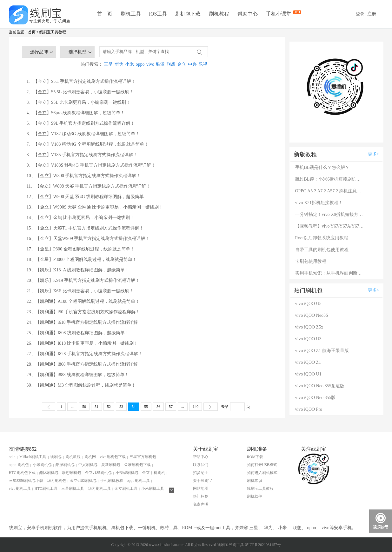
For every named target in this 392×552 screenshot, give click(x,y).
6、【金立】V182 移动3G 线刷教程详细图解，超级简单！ (83, 134)
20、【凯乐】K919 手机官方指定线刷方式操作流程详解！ (83, 280)
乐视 (203, 64)
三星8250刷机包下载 (26, 481)
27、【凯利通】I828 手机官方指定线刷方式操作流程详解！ (85, 354)
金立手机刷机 (154, 473)
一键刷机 (147, 528)
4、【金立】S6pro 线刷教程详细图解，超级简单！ (76, 113)
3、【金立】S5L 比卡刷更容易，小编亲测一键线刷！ (79, 102)
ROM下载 (255, 457)
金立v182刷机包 (83, 481)
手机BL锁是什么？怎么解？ (322, 167)
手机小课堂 (279, 13)
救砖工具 (169, 528)
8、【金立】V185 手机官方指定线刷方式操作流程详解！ (82, 155)
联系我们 (201, 465)
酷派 (160, 64)
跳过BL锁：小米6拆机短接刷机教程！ (330, 179)
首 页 (105, 14)
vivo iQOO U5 (308, 304)
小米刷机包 (42, 465)
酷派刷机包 (65, 465)
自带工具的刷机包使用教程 (322, 250)
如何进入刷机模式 (262, 473)
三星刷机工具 (73, 489)
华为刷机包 (56, 481)
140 (196, 407)
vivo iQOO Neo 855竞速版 (320, 386)
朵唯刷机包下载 (137, 465)
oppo (140, 64)
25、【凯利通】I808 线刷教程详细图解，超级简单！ (78, 333)
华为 (119, 64)
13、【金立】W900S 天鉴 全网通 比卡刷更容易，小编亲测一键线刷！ (95, 207)
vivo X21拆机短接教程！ (319, 203)
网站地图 (201, 489)
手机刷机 (98, 528)
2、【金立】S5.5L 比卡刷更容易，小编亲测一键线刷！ (80, 92)
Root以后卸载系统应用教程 (322, 238)
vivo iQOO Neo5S (312, 315)
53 (121, 407)
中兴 (192, 64)
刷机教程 (219, 14)
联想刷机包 (72, 473)
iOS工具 (158, 14)
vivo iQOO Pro (309, 409)
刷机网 (90, 457)
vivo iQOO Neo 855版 (316, 398)
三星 (108, 64)
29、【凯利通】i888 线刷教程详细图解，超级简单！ (78, 375)
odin (12, 457)
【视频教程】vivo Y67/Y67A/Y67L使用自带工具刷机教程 (330, 226)
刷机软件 (255, 496)
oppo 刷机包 (19, 465)
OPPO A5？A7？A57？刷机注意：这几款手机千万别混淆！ (330, 191)
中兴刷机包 (88, 465)
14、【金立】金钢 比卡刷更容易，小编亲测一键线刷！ (81, 218)
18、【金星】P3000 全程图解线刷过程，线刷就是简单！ (82, 259)
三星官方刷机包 (143, 457)
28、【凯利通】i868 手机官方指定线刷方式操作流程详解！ (84, 364)
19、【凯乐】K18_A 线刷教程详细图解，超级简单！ (78, 270)
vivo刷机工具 (20, 489)
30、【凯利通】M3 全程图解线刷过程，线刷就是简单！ (81, 385)
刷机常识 (255, 481)
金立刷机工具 (126, 489)
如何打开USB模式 (262, 465)
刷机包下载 (188, 14)
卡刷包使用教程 (311, 261)
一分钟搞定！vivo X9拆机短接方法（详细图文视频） (330, 214)
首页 (32, 32)
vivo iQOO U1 (308, 374)
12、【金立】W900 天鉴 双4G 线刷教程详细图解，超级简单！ (88, 197)
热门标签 (201, 496)
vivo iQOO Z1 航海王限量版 (322, 351)
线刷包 (56, 457)
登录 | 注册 (366, 14)
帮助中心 (248, 14)
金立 (182, 64)
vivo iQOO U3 (308, 339)
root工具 (222, 528)
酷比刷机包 (49, 473)
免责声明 (201, 504)
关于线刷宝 (203, 481)
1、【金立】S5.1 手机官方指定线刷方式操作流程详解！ (81, 81)
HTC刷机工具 (46, 489)
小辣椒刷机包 (127, 473)
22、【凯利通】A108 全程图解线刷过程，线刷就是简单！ (83, 301)
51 (96, 407)
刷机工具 (131, 14)
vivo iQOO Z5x (309, 327)
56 (158, 407)
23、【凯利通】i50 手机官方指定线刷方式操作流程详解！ (83, 312)
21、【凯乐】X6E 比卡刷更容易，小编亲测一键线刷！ (80, 291)
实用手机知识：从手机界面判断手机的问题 (330, 273)
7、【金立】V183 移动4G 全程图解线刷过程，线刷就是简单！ (88, 144)
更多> (374, 154)
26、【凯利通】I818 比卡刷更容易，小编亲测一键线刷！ (82, 343)
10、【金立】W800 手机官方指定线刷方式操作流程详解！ (84, 176)
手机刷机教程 (112, 481)
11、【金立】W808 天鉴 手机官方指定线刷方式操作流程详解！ (89, 186)
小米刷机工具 (153, 489)
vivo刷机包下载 (113, 457)
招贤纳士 (201, 473)
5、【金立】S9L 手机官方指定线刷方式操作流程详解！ (81, 123)
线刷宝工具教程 (53, 32)
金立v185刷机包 (98, 473)
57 (171, 407)
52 (109, 407)
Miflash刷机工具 (33, 457)
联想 (171, 64)
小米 (130, 64)
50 (84, 407)
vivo (150, 64)
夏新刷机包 (111, 465)
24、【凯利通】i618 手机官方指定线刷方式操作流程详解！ (84, 322)
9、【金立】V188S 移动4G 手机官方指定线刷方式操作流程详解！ (91, 165)
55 (146, 407)
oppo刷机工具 (138, 481)
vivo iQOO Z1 (308, 362)
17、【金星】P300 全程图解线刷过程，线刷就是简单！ (81, 249)
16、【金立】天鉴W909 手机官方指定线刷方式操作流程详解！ (88, 239)
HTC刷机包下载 (22, 473)
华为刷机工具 (99, 489)
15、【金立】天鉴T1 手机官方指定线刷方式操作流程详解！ (85, 228)
